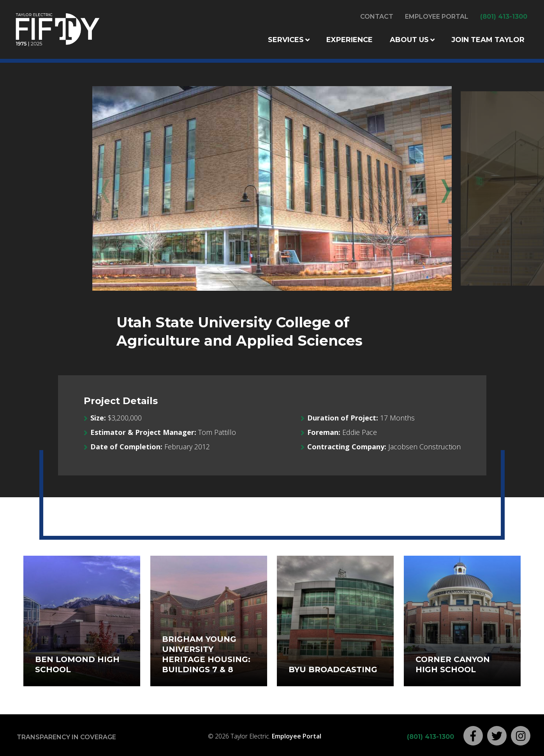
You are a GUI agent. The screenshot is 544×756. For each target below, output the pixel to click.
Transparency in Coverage (66, 737)
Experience (349, 40)
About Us (409, 40)
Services (286, 40)
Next (440, 189)
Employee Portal (437, 17)
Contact (377, 17)
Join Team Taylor (488, 40)
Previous (104, 189)
